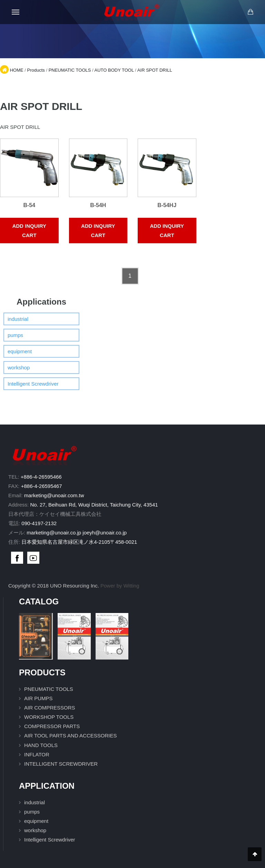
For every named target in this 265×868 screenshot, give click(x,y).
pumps (15, 335)
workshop (19, 367)
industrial (18, 319)
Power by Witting (120, 586)
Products (36, 70)
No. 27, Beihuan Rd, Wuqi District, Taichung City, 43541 (94, 505)
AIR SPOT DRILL (155, 70)
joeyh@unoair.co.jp (105, 533)
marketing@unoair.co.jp (54, 533)
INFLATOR (37, 754)
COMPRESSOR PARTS (52, 726)
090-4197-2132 (39, 523)
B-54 (29, 205)
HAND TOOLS (41, 745)
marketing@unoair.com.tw (54, 495)
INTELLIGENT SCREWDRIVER (61, 764)
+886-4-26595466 (41, 477)
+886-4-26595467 (42, 486)
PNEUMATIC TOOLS (70, 70)
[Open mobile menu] (16, 12)
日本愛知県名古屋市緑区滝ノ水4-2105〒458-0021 (79, 542)
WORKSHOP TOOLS (49, 717)
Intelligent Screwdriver (33, 384)
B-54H (98, 205)
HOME (17, 70)
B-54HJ (167, 205)
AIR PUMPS (38, 698)
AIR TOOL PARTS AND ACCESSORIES (70, 736)
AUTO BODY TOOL (114, 70)
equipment (20, 351)
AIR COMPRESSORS (50, 708)
